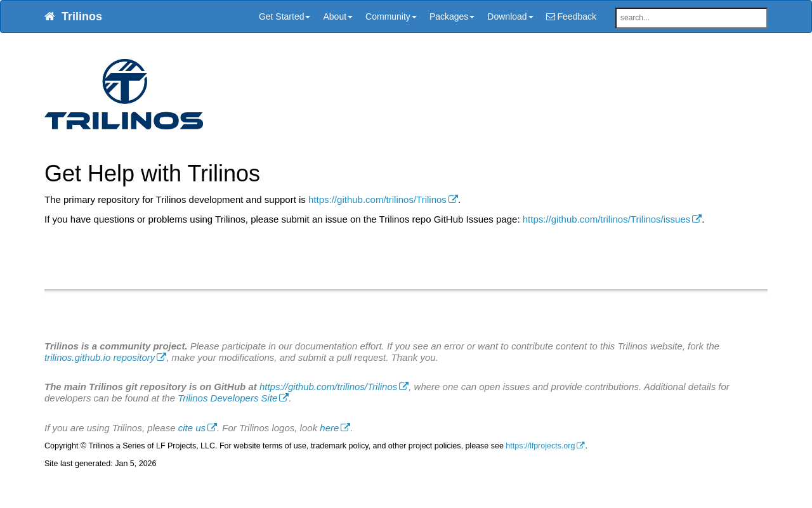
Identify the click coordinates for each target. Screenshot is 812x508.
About (338, 16)
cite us (192, 428)
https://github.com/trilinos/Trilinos (377, 199)
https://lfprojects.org (540, 446)
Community (391, 16)
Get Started (285, 16)
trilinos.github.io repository (100, 357)
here (329, 428)
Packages (452, 16)
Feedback (571, 16)
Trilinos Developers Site (227, 398)
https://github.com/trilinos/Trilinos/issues (607, 219)
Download (510, 16)
